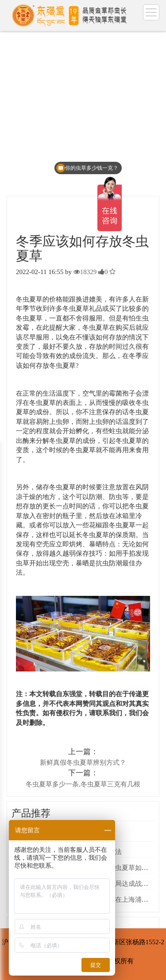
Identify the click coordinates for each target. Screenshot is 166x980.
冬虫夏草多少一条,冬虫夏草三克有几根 (83, 784)
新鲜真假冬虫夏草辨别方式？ (83, 763)
